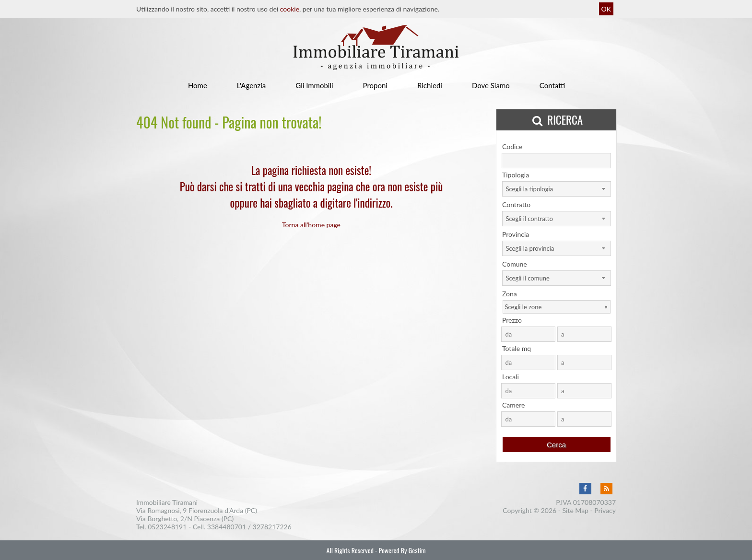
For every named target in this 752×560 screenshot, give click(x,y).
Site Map (576, 510)
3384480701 (227, 527)
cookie (290, 9)
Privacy (605, 510)
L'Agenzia (251, 85)
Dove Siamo (491, 85)
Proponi (375, 85)
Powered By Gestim (402, 550)
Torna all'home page (311, 225)
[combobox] (557, 189)
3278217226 (272, 527)
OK (606, 9)
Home (198, 85)
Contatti (552, 85)
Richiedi (430, 85)
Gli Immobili (314, 85)
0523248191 (167, 527)
